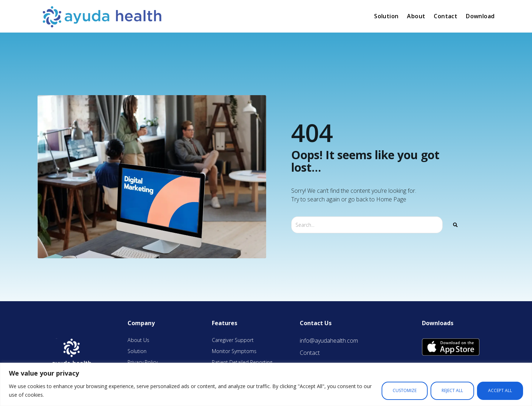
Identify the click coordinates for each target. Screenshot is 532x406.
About (416, 16)
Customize (405, 390)
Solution (386, 16)
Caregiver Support (233, 340)
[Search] (455, 225)
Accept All (500, 390)
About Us (138, 340)
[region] (266, 384)
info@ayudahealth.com (329, 341)
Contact (446, 16)
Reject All (452, 390)
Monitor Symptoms (234, 351)
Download (480, 16)
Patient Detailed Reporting (242, 362)
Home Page (391, 199)
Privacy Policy (142, 362)
